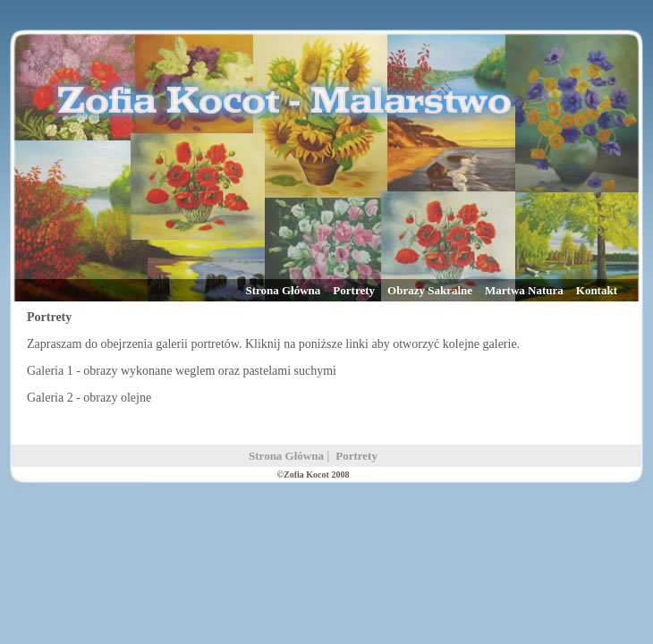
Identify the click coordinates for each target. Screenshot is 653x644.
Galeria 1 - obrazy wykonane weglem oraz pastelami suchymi (182, 371)
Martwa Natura (524, 290)
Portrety (354, 290)
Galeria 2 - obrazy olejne (89, 398)
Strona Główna (283, 290)
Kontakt (597, 290)
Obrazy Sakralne (430, 290)
